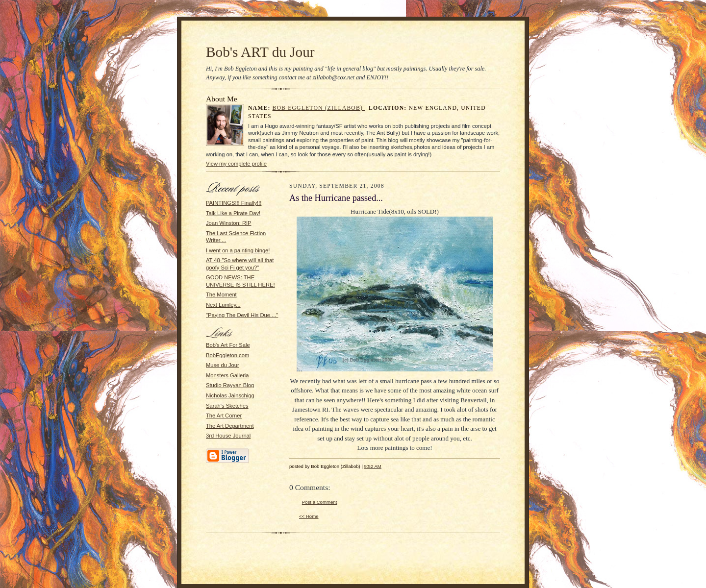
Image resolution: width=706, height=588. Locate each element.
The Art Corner (224, 416)
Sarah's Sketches (227, 406)
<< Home (309, 516)
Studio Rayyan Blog (230, 385)
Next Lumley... (223, 305)
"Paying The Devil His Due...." (242, 315)
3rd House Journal (228, 436)
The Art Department (230, 426)
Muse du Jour (223, 365)
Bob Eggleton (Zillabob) (319, 108)
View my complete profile (236, 164)
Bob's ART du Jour (260, 52)
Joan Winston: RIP (229, 223)
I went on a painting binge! (238, 250)
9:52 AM (373, 466)
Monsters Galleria (227, 375)
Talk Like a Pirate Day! (233, 213)
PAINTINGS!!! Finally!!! (234, 203)
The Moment (221, 294)
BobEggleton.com (227, 355)
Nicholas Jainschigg (230, 395)
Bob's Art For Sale (228, 345)
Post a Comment (320, 502)
